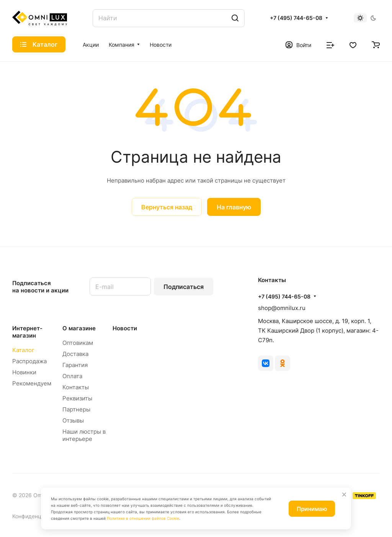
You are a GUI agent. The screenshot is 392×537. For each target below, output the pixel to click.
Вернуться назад (167, 207)
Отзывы (73, 420)
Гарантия (75, 365)
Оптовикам (78, 343)
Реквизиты (77, 398)
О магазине (79, 328)
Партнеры (76, 409)
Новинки (24, 372)
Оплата (72, 376)
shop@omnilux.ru (282, 308)
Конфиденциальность (40, 516)
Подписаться (184, 287)
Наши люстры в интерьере (84, 435)
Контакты (76, 387)
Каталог (23, 350)
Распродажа (29, 361)
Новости (125, 328)
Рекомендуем (32, 383)
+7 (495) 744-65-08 (296, 18)
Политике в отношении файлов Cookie (143, 518)
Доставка (75, 354)
